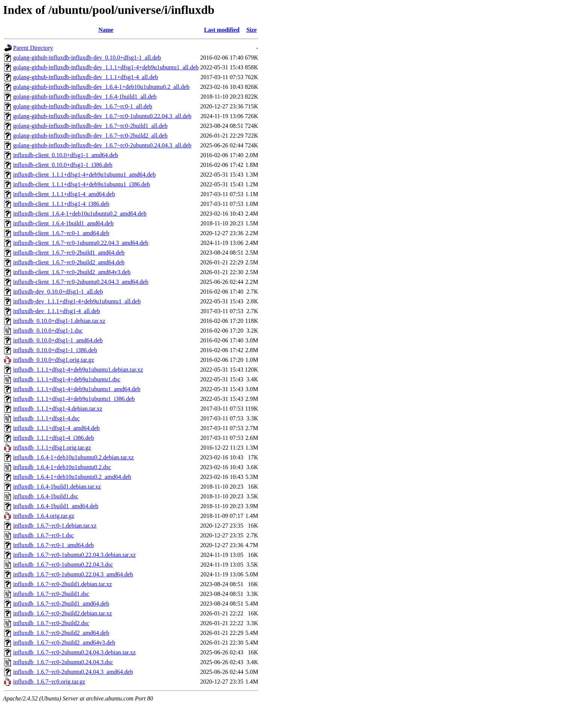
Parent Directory (33, 48)
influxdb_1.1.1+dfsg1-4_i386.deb (54, 438)
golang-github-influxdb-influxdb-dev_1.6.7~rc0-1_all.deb (83, 106)
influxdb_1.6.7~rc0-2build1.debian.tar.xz (62, 584)
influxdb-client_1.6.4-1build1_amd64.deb (63, 223)
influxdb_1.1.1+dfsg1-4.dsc (46, 418)
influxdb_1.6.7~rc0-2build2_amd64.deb (61, 633)
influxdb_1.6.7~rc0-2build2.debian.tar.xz (62, 613)
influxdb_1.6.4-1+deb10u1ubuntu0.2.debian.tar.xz (73, 457)
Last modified (222, 30)
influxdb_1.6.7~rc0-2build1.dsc (51, 594)
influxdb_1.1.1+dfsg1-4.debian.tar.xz (58, 409)
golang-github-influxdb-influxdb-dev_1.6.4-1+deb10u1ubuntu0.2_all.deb (101, 87)
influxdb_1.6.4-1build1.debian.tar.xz (57, 487)
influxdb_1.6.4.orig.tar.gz (44, 516)
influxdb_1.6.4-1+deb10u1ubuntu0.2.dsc (62, 467)
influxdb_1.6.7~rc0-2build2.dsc (51, 623)
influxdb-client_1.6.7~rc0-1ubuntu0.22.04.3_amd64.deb (81, 243)
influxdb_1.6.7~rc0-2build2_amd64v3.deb (64, 643)
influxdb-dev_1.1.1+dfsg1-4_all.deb (57, 311)
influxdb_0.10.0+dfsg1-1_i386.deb (55, 350)
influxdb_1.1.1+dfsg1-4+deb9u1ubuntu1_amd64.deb (77, 389)
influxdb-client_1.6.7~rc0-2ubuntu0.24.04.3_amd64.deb (81, 282)
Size (252, 30)
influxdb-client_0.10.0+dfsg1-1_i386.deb (63, 165)
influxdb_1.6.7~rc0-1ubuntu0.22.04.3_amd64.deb (73, 574)
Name (106, 30)
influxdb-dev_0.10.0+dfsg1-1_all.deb (58, 292)
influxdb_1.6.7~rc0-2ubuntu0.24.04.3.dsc (63, 662)
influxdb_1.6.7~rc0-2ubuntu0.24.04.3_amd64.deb (73, 672)
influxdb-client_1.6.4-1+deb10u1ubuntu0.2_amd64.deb (80, 214)
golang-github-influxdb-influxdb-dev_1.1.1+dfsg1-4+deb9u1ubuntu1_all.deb (106, 67)
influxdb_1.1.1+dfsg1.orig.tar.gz (52, 448)
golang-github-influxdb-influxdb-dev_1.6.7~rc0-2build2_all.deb (90, 136)
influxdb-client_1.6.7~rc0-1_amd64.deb (61, 233)
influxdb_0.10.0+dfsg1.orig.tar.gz (54, 360)
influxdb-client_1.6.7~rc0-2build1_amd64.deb (69, 253)
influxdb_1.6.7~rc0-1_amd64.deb (53, 545)
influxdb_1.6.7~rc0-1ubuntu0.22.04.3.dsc (63, 565)
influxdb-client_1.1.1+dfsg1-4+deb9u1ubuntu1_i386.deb (82, 184)
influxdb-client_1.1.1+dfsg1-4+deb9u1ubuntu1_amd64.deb (84, 175)
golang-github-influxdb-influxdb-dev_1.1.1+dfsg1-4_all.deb (85, 77)
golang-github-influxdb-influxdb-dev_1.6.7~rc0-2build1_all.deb (90, 126)
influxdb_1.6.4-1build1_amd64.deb (56, 506)
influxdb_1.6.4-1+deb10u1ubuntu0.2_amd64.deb (72, 477)
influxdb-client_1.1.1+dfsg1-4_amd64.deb (64, 194)
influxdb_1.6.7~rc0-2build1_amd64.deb (61, 604)
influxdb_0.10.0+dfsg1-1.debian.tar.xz (59, 321)
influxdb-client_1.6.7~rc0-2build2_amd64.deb (69, 262)
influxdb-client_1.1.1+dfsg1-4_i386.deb (61, 204)
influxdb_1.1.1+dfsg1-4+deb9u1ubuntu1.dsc (67, 379)
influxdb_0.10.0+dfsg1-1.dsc (48, 331)
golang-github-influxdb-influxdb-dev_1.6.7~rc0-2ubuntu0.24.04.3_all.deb (102, 145)
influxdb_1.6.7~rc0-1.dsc (43, 535)
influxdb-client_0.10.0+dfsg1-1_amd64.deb (66, 155)
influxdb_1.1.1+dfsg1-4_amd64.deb (56, 428)
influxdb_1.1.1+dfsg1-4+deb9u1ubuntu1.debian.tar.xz (78, 370)
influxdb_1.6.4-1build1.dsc (46, 496)
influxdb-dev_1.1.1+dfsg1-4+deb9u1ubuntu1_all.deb (77, 301)
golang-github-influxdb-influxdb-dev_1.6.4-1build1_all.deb (85, 97)
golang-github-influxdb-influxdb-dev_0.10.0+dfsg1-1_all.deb (87, 58)
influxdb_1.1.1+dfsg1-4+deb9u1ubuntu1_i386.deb (74, 399)
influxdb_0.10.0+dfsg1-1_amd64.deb (58, 340)
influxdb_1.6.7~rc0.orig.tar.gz (49, 682)
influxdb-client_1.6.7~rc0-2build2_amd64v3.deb (72, 272)
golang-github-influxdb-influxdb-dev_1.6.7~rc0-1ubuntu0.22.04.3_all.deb (102, 116)
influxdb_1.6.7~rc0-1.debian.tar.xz (55, 526)
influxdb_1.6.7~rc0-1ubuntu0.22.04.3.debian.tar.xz (74, 555)
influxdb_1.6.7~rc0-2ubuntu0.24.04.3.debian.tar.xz (74, 652)
